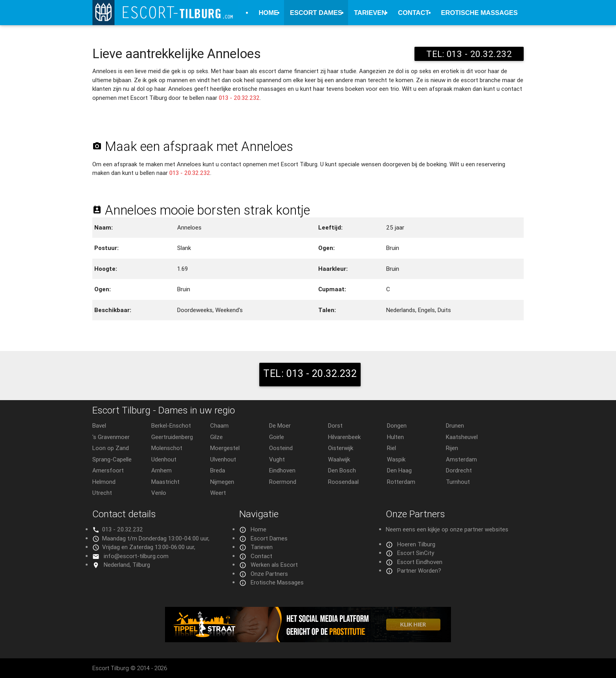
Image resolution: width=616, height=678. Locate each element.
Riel (391, 448)
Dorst (335, 425)
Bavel (99, 425)
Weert (218, 493)
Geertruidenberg (172, 437)
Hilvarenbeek (344, 437)
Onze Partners (269, 574)
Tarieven (370, 13)
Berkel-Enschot (171, 425)
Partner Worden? (419, 571)
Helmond (104, 482)
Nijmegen (222, 482)
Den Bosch (342, 470)
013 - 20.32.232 (239, 98)
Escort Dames (316, 13)
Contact (413, 13)
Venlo (159, 493)
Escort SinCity (416, 553)
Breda (218, 470)
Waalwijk (339, 459)
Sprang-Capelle (112, 459)
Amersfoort (108, 470)
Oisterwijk (341, 448)
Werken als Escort (274, 565)
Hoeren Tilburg (416, 544)
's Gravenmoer (111, 437)
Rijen (452, 448)
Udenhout (164, 459)
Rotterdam (401, 482)
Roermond (283, 482)
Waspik (396, 459)
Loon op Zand (111, 448)
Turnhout (458, 482)
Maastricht (165, 482)
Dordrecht (459, 470)
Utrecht (102, 493)
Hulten (395, 437)
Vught (277, 459)
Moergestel (225, 448)
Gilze (216, 437)
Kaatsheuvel (462, 437)
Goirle (277, 437)
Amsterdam (461, 459)
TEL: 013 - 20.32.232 (469, 54)
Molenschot (167, 448)
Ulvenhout (223, 459)
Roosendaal (343, 482)
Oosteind (281, 448)
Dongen (397, 425)
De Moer (280, 425)
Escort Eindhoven (420, 562)
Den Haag (399, 470)
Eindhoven (282, 470)
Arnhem (161, 470)
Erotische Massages (479, 13)
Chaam (219, 425)
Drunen (455, 425)
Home (268, 13)
